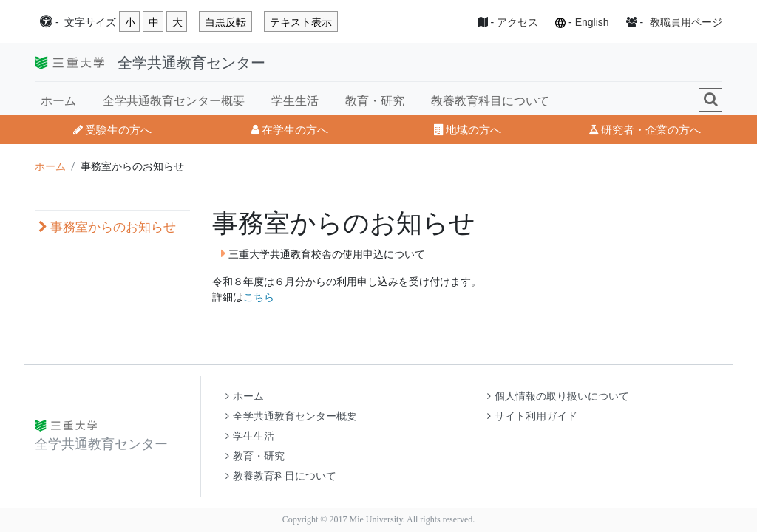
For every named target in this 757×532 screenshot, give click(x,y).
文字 (90, 23)
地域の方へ (468, 130)
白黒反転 (225, 22)
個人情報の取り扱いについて (558, 396)
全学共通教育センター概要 (174, 101)
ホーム (58, 101)
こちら (259, 297)
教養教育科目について (490, 101)
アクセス (517, 22)
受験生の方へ (112, 130)
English (592, 22)
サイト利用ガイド (532, 416)
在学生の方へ (290, 130)
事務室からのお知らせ (107, 227)
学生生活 (295, 101)
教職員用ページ (686, 22)
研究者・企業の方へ (645, 130)
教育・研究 (375, 101)
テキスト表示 (301, 22)
